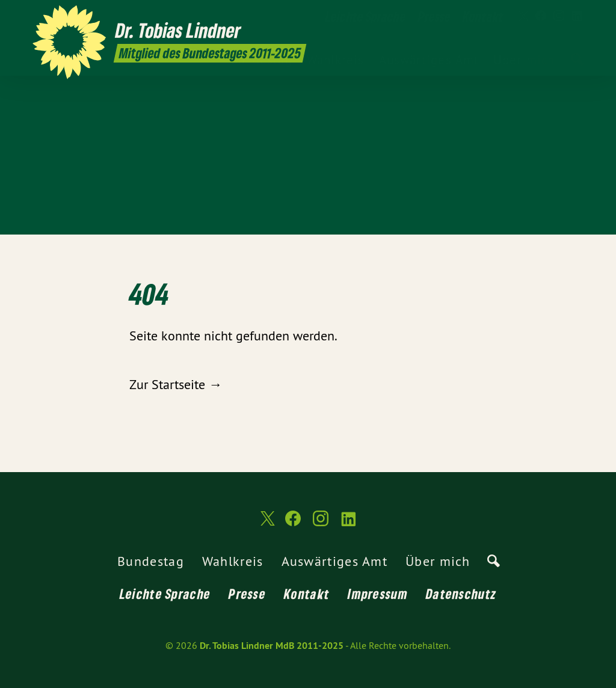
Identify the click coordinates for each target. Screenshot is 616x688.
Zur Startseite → (176, 384)
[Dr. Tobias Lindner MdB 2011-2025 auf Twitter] (523, 16)
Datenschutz (461, 594)
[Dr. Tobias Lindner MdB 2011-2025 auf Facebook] (541, 16)
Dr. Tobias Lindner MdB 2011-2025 (272, 646)
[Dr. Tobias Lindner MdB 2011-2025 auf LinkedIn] (577, 16)
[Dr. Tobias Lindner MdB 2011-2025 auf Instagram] (559, 16)
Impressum (378, 594)
